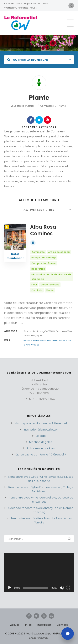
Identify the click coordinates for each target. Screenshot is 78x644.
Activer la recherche (28, 60)
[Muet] (62, 588)
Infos (28, 625)
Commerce (47, 106)
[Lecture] (10, 588)
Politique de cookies (41, 448)
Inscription (44, 625)
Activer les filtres (39, 210)
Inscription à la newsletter (41, 429)
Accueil (30, 106)
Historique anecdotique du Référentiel (41, 423)
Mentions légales (41, 442)
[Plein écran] (68, 588)
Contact (62, 625)
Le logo (41, 436)
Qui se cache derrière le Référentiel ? (41, 454)
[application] (39, 572)
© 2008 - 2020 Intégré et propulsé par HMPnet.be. (36, 634)
